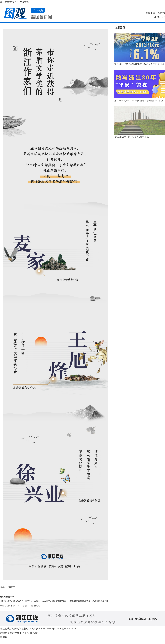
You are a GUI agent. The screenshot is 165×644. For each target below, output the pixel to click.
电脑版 (4, 637)
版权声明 (15, 633)
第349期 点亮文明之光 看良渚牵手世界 (132, 137)
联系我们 (35, 633)
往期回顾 (120, 28)
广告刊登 (25, 633)
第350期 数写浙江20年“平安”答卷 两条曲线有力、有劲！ (140, 101)
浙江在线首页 (7, 2)
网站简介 (5, 633)
